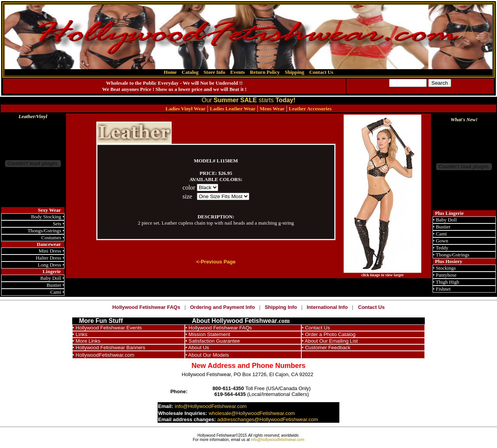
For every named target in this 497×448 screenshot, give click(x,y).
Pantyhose (446, 275)
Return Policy (265, 72)
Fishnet (443, 289)
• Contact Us (316, 328)
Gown (442, 241)
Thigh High (447, 282)
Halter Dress (48, 258)
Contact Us (321, 72)
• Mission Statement (208, 334)
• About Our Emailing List (330, 341)
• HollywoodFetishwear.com (103, 355)
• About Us (197, 348)
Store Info (214, 72)
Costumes (51, 238)
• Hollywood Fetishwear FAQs (218, 328)
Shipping (295, 72)
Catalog (190, 72)
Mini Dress (50, 251)
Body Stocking (46, 217)
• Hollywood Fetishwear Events (107, 328)
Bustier (54, 285)
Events (238, 72)
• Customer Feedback (326, 348)
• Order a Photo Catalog (328, 334)
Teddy (442, 248)
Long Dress (49, 265)
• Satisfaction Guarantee (212, 341)
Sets (58, 224)
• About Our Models (207, 355)
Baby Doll (51, 278)
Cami (56, 292)
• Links (80, 334)
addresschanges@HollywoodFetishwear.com (268, 419)
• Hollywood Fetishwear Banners (109, 348)
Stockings (446, 268)
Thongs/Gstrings (44, 231)
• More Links (87, 341)
